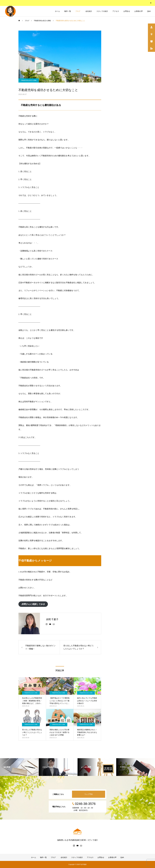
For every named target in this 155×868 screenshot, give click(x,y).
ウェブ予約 (89, 794)
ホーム (57, 11)
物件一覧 (68, 11)
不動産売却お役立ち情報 (29, 80)
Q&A (149, 11)
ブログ (78, 11)
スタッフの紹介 (102, 11)
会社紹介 (88, 11)
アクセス (116, 11)
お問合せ (127, 11)
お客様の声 (139, 11)
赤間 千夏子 (52, 619)
